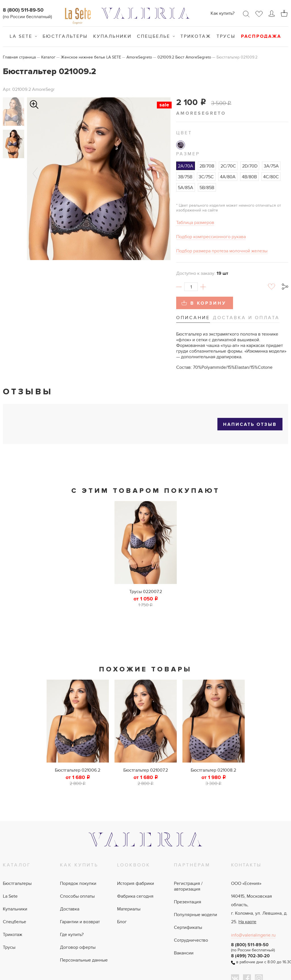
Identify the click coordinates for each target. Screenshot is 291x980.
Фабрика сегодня (135, 896)
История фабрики (136, 883)
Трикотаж (196, 36)
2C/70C (228, 166)
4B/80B (249, 177)
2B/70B (207, 166)
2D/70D (250, 166)
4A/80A (228, 177)
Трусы (226, 36)
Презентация (188, 902)
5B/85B (207, 188)
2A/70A (186, 166)
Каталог (48, 57)
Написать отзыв (250, 424)
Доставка (70, 909)
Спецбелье (154, 36)
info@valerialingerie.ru (253, 935)
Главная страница (19, 57)
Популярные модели (196, 915)
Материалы (129, 909)
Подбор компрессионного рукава (211, 237)
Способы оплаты (77, 896)
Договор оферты (78, 947)
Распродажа (261, 36)
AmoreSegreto (139, 57)
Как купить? (223, 13)
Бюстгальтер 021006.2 (78, 770)
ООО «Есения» (246, 883)
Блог (122, 922)
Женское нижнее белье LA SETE (91, 57)
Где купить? (72, 935)
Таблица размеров (195, 223)
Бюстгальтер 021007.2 (146, 770)
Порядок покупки (78, 883)
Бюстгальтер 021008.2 (213, 770)
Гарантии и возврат (80, 922)
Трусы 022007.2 (146, 592)
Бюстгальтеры (65, 36)
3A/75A (271, 166)
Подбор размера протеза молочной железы (222, 251)
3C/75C (206, 177)
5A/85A (186, 188)
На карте (247, 922)
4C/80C (271, 177)
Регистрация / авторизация (188, 886)
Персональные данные (84, 960)
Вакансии (184, 953)
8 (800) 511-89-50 (23, 10)
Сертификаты (188, 927)
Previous (35, 173)
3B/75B (185, 177)
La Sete (21, 36)
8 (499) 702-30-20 (250, 956)
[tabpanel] (146, 554)
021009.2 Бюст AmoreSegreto (184, 57)
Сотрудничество (191, 940)
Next (162, 173)
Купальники (112, 36)
